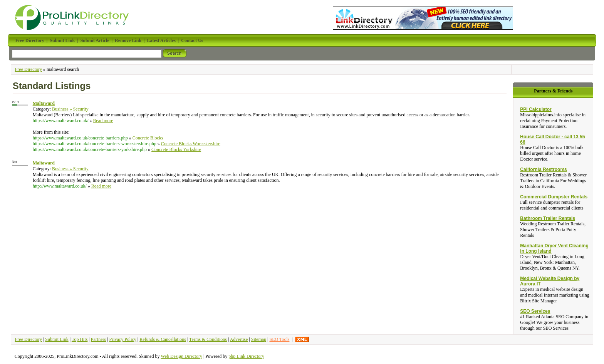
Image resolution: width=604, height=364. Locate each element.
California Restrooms (543, 169)
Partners (98, 339)
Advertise (239, 339)
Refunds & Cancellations (163, 339)
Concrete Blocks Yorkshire (176, 149)
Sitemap (259, 339)
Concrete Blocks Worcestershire (191, 144)
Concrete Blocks (148, 138)
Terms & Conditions (208, 339)
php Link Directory (246, 356)
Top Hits (80, 339)
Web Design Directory (181, 356)
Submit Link (57, 339)
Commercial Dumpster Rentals (554, 197)
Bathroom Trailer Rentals (548, 218)
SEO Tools (279, 339)
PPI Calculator (536, 109)
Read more (103, 121)
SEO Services (535, 311)
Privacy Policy (123, 339)
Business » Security (70, 109)
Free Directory (29, 69)
